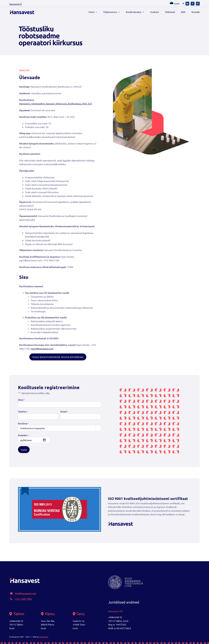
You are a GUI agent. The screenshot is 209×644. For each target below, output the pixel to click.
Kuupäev (23, 435)
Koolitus (23, 424)
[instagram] (198, 4)
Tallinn (17, 614)
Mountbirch (44, 637)
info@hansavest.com (26, 593)
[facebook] (193, 4)
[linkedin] (187, 4)
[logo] (22, 12)
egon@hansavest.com (42, 349)
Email (64, 412)
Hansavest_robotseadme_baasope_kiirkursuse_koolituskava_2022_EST (56, 104)
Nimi (21, 400)
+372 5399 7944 (23, 599)
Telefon (23, 412)
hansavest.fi (15, 4)
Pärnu (48, 614)
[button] (176, 3)
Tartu (79, 614)
